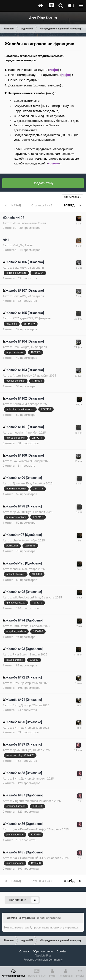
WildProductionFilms (26, 597)
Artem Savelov (22, 376)
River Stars (20, 654)
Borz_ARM (19, 268)
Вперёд (69, 205)
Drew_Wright (21, 347)
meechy (18, 433)
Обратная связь (43, 951)
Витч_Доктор (22, 683)
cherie (17, 540)
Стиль (24, 951)
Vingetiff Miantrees (25, 801)
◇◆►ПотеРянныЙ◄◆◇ (29, 829)
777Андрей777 (23, 318)
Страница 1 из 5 (42, 205)
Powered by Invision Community (43, 960)
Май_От (18, 245)
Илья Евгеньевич (25, 223)
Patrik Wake (21, 626)
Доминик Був (22, 483)
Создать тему (43, 183)
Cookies (62, 951)
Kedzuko (18, 404)
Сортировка (72, 197)
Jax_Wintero (21, 461)
